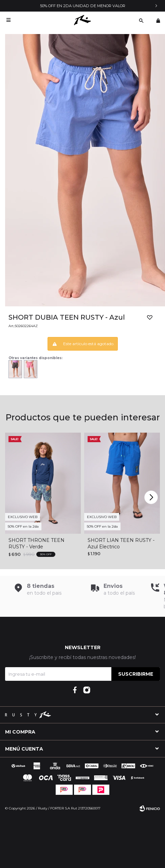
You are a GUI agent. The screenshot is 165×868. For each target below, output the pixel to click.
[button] (152, 497)
